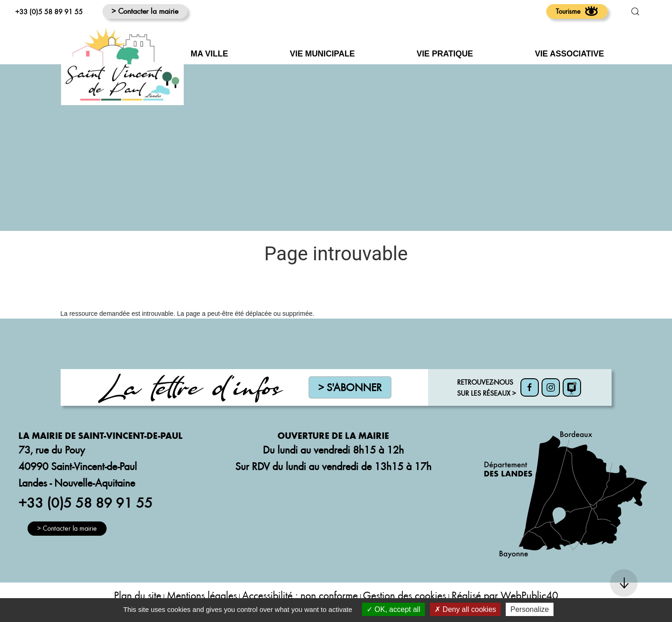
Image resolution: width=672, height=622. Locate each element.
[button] (635, 11)
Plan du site (138, 595)
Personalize (530, 609)
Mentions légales (202, 595)
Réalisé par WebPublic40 (505, 595)
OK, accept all (393, 609)
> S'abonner (350, 387)
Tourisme (577, 11)
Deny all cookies (465, 609)
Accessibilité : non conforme (300, 595)
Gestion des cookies (404, 595)
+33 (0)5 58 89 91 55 (49, 11)
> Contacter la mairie (145, 11)
